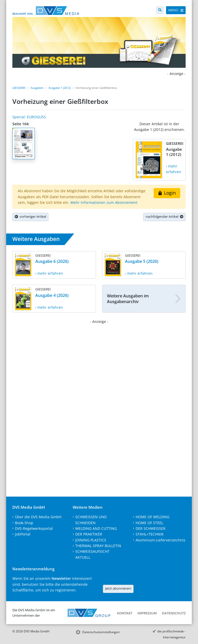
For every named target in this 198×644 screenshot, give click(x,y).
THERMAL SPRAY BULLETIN (98, 546)
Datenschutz (174, 613)
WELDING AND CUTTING (96, 528)
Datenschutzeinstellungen (101, 632)
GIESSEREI (19, 88)
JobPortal (23, 534)
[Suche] (160, 10)
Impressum (147, 613)
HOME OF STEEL (149, 523)
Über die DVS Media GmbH (38, 517)
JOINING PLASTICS (91, 540)
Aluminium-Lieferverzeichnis (160, 540)
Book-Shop (24, 523)
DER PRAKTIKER (89, 534)
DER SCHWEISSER (151, 528)
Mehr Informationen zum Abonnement (104, 202)
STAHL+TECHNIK (150, 534)
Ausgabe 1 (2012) (60, 88)
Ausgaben (37, 88)
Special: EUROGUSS (29, 117)
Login (167, 193)
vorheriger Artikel (30, 216)
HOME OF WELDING (152, 517)
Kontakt (125, 613)
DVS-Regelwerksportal (34, 528)
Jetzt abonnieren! (118, 588)
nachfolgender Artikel (164, 216)
